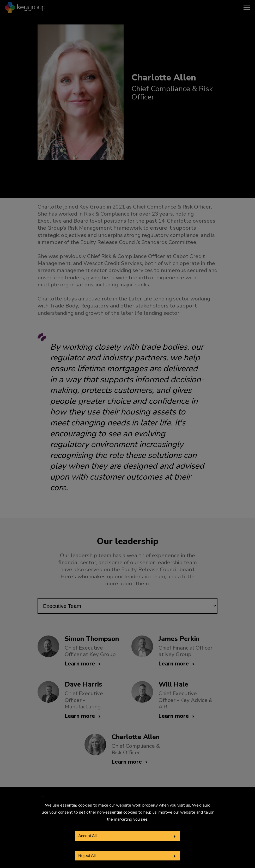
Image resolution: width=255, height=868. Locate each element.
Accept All (87, 836)
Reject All (87, 856)
